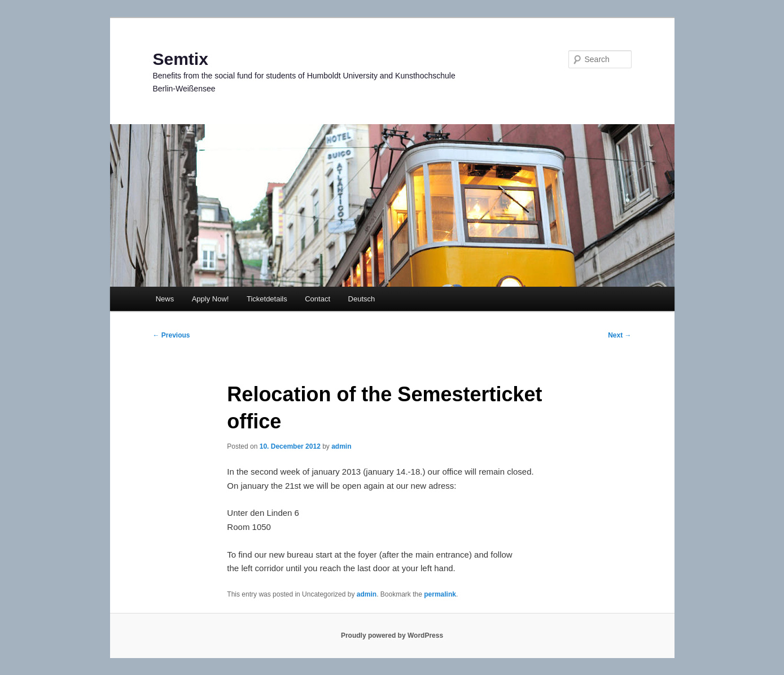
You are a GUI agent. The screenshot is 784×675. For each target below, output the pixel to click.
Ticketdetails (267, 299)
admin (341, 446)
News (165, 299)
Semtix (181, 59)
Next (619, 335)
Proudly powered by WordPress (392, 635)
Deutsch (362, 299)
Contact (317, 299)
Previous (172, 335)
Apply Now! (211, 299)
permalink (440, 594)
